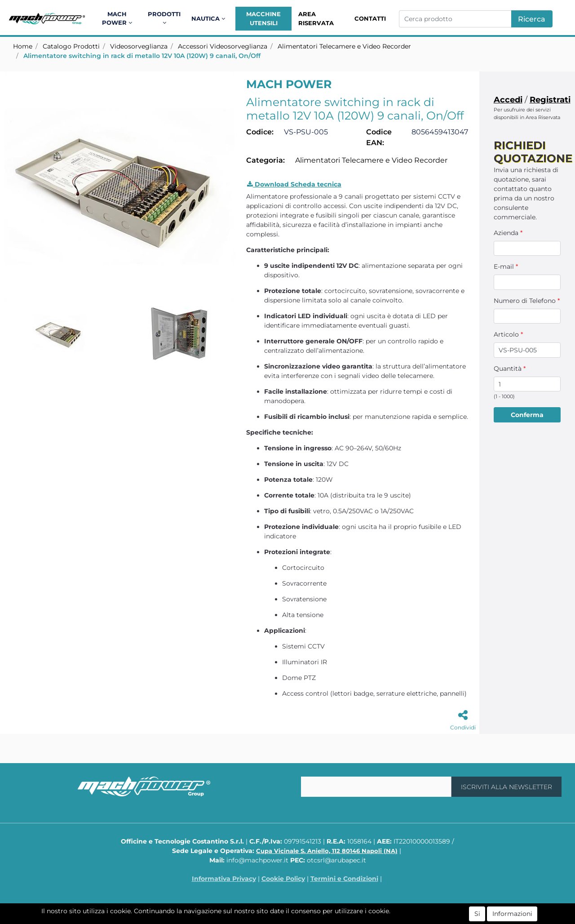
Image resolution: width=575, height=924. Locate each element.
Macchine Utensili (263, 18)
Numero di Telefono (527, 301)
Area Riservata (316, 18)
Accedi (508, 100)
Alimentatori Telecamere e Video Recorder (344, 46)
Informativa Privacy (224, 879)
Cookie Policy (283, 879)
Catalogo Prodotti (71, 46)
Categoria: (265, 160)
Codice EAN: (379, 137)
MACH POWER (289, 84)
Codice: (260, 132)
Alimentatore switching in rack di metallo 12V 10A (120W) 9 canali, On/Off (142, 56)
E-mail (506, 267)
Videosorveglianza (139, 46)
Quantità (510, 369)
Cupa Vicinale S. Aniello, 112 (327, 851)
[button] (118, 19)
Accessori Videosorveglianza (223, 46)
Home (23, 46)
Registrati (550, 100)
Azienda (508, 233)
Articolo (508, 334)
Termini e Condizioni (344, 879)
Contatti (370, 18)
